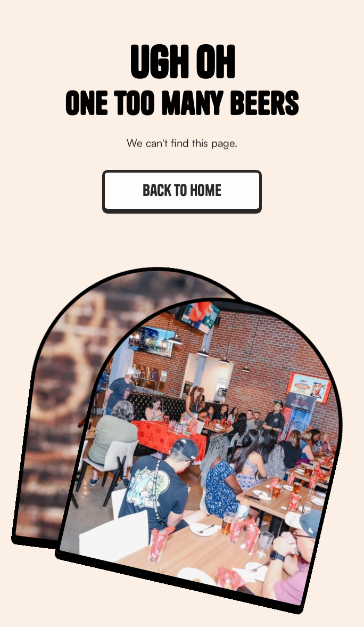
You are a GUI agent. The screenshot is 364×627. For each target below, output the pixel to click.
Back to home (182, 190)
